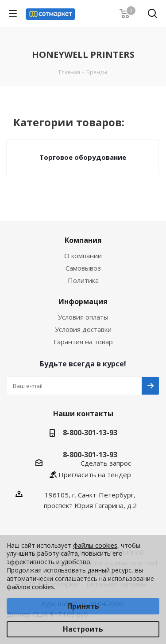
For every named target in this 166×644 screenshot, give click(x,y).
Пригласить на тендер (95, 475)
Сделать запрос (106, 463)
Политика (83, 280)
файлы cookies (95, 545)
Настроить (83, 629)
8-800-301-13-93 (90, 433)
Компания (83, 240)
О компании (83, 256)
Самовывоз (83, 268)
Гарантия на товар (83, 342)
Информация (83, 301)
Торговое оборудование (83, 157)
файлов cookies (30, 587)
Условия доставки (83, 329)
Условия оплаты (83, 317)
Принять (83, 606)
